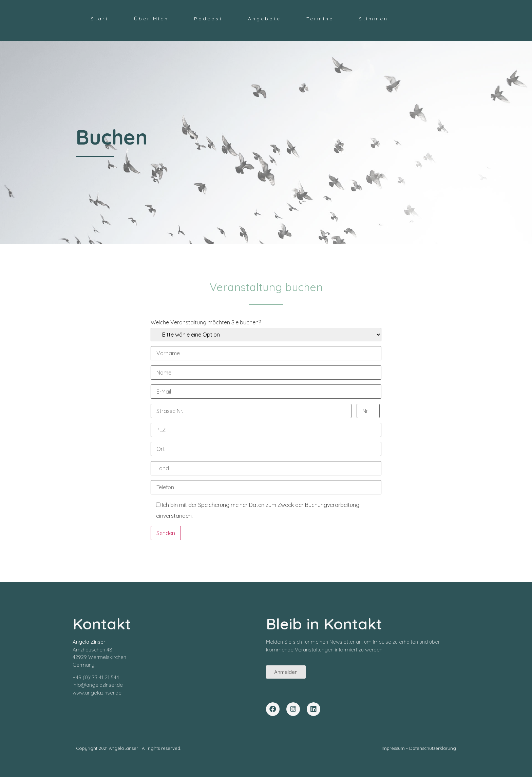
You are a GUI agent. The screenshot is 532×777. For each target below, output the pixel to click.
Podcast (208, 19)
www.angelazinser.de (97, 693)
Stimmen (374, 19)
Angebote (264, 19)
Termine (320, 19)
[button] (286, 672)
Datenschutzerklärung (433, 748)
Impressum (393, 748)
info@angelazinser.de (98, 685)
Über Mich (151, 19)
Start (100, 19)
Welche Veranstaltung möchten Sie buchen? (266, 330)
